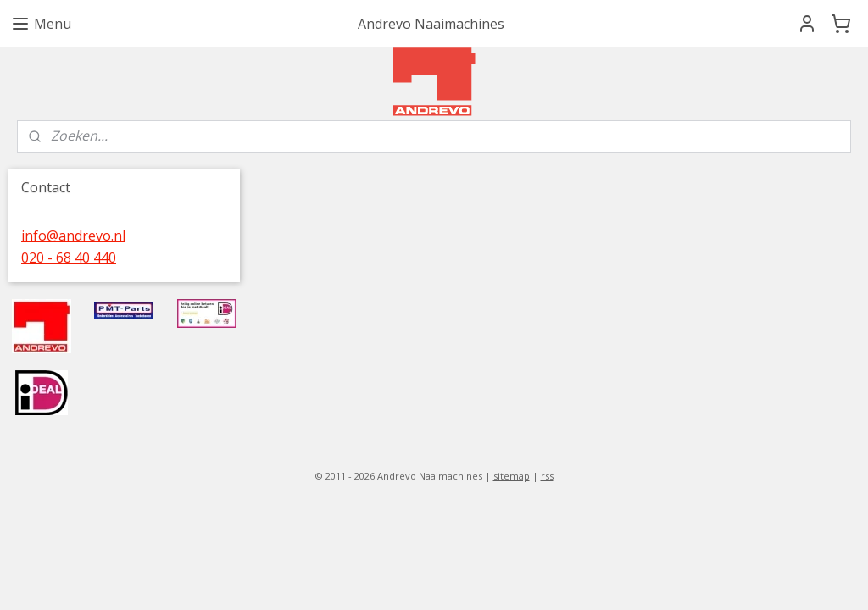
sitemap (512, 476)
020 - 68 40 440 (69, 258)
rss (547, 476)
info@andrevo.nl (73, 236)
